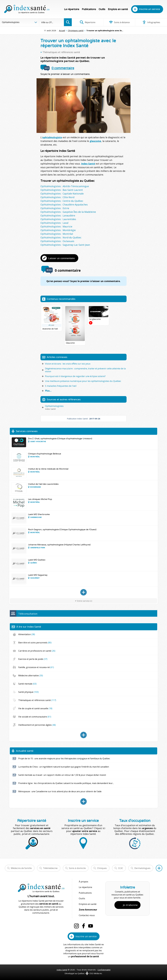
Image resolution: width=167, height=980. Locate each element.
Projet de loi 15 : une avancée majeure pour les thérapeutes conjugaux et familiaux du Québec (64, 758)
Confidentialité (104, 970)
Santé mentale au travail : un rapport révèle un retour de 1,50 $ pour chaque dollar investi (62, 775)
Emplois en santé (118, 9)
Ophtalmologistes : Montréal (57, 234)
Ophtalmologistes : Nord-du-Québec (61, 237)
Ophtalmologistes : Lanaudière (58, 215)
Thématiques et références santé (61, 52)
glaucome (95, 141)
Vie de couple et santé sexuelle (35, 708)
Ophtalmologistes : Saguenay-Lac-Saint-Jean (65, 245)
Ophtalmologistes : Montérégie (58, 230)
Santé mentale (27, 684)
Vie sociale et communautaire (35, 717)
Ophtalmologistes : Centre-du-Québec (62, 201)
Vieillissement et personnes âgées (37, 725)
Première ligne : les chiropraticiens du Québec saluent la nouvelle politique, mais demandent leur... (66, 783)
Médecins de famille (21, 868)
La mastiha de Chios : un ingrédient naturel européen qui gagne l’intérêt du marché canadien (64, 767)
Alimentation (27, 634)
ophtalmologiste (52, 137)
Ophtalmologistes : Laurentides (58, 219)
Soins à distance (119, 22)
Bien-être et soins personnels (35, 643)
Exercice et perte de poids (33, 659)
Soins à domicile (77, 868)
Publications (89, 9)
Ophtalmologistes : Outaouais (57, 241)
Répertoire (88, 22)
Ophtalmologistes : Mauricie (56, 226)
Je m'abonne (130, 905)
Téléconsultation (28, 614)
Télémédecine (50, 868)
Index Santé (88, 164)
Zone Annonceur (88, 910)
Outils (102, 9)
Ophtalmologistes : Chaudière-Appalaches (64, 205)
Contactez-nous (87, 915)
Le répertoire (72, 9)
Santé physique (28, 692)
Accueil (62, 30)
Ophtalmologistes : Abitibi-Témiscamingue (65, 186)
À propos (83, 882)
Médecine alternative (31, 676)
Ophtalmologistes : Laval (54, 223)
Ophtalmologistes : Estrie (55, 208)
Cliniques (102, 868)
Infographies (151, 22)
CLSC (121, 868)
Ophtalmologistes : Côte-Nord (57, 197)
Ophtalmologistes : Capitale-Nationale (62, 194)
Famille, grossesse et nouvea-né (36, 667)
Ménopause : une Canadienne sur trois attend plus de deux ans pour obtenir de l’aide (60, 791)
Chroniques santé (76, 30)
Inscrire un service (149, 9)
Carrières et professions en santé (37, 651)
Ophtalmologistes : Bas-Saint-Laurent (62, 190)
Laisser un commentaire (62, 258)
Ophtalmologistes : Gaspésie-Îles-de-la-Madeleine (68, 212)
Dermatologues (142, 868)
